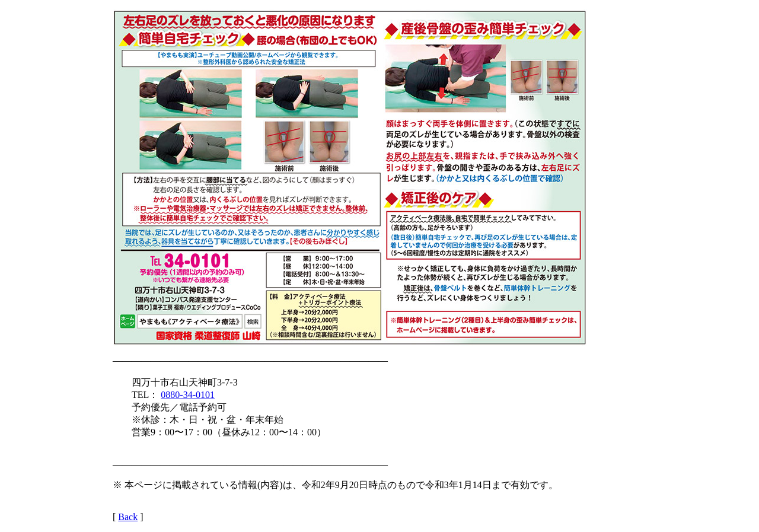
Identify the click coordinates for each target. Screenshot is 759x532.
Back (128, 517)
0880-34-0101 (188, 395)
